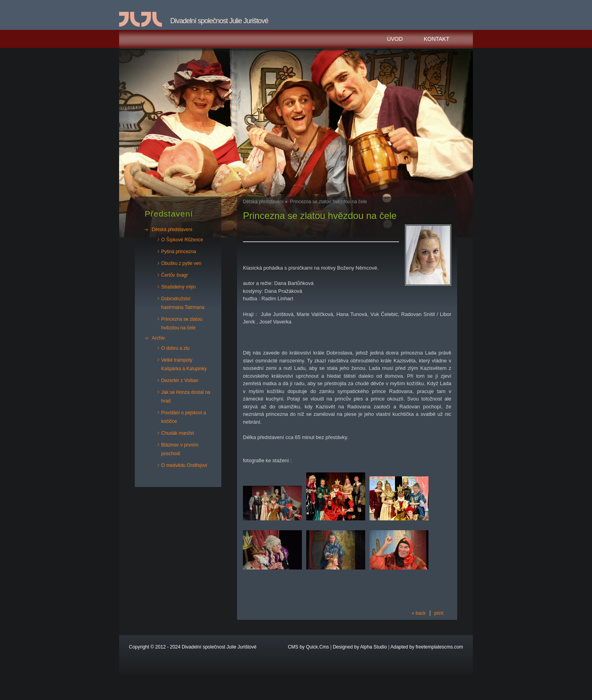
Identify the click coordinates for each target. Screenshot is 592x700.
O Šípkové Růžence (182, 240)
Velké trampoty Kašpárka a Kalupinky (184, 364)
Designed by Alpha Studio (360, 647)
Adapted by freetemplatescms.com (427, 647)
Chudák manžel (177, 433)
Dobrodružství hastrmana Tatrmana (183, 303)
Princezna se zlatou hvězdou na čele (182, 323)
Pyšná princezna (179, 252)
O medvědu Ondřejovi (184, 465)
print (439, 613)
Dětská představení (172, 230)
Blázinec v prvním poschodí (180, 449)
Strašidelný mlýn (178, 287)
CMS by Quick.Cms (308, 647)
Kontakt (437, 39)
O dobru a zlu (175, 348)
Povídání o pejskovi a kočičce (184, 417)
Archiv (158, 338)
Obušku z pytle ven (181, 263)
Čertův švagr (175, 275)
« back (418, 613)
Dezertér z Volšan (180, 380)
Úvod (395, 39)
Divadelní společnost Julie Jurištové (219, 647)
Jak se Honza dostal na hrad (186, 397)
